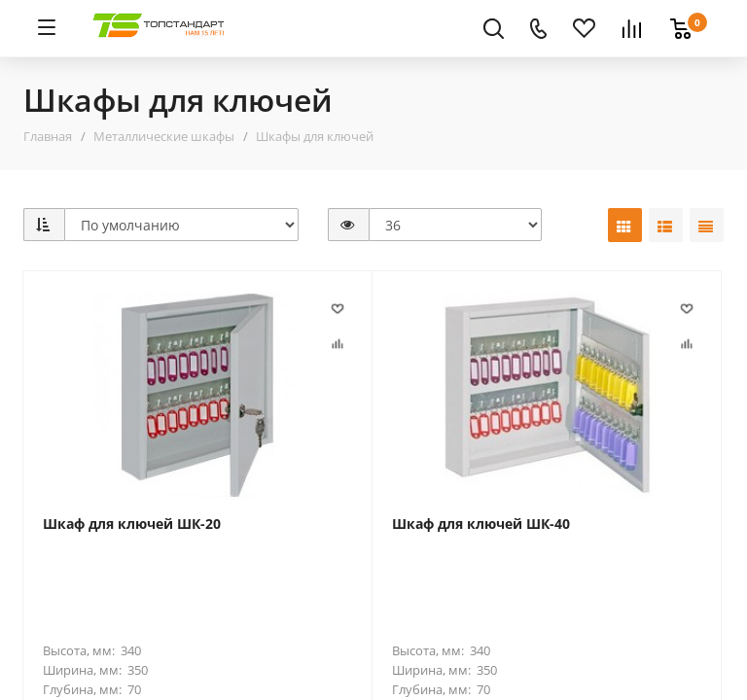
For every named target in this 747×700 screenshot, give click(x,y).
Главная (48, 136)
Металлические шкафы (164, 136)
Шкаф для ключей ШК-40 (481, 524)
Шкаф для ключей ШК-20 (132, 524)
